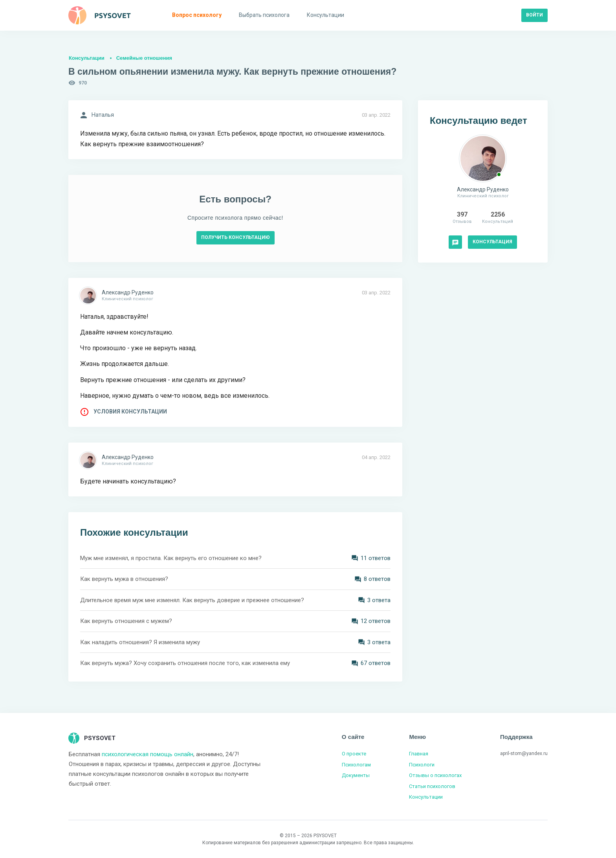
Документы (356, 775)
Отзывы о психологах (435, 775)
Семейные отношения (144, 58)
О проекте (354, 754)
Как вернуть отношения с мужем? (126, 621)
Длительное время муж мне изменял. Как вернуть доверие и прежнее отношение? (192, 600)
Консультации (87, 58)
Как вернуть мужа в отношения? (124, 579)
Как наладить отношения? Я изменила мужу (140, 642)
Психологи (422, 765)
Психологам (356, 765)
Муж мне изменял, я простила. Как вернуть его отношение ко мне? (171, 558)
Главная (419, 754)
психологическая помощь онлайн (148, 754)
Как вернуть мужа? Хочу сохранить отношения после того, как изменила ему (185, 663)
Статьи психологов (432, 786)
